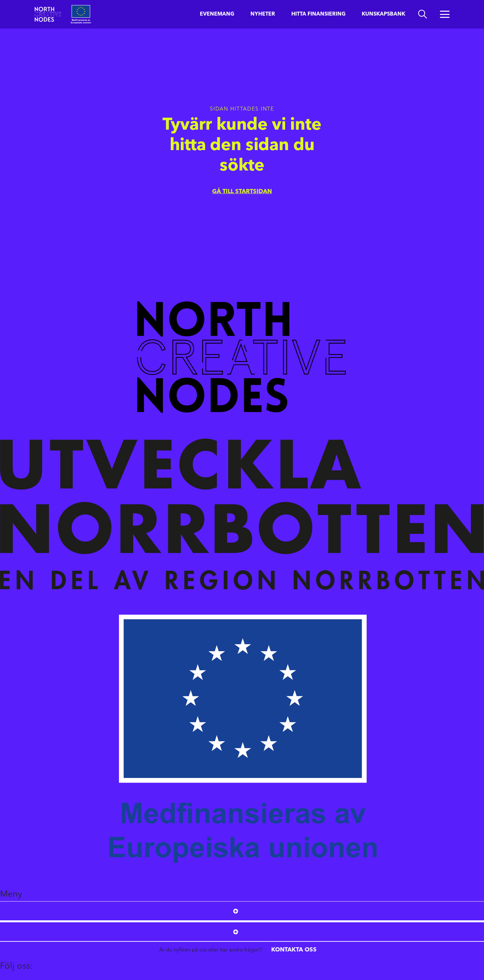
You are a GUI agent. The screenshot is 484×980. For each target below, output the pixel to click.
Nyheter (263, 14)
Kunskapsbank (383, 14)
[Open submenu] (236, 911)
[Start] (48, 14)
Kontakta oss (294, 950)
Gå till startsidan (242, 192)
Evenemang (217, 14)
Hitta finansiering (318, 14)
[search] (423, 14)
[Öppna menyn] (445, 14)
